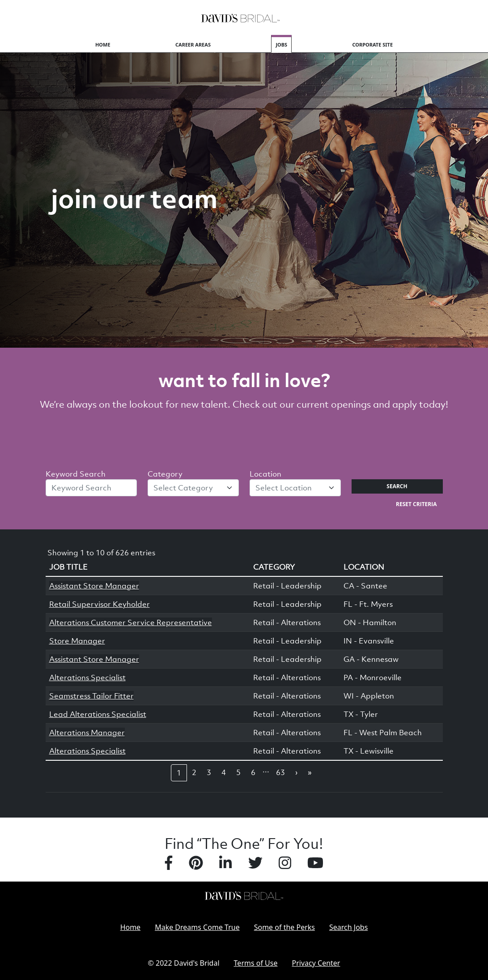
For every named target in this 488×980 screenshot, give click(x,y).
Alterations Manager (87, 733)
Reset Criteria (416, 504)
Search (397, 486)
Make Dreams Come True (197, 927)
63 (280, 772)
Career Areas (193, 45)
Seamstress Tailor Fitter (91, 696)
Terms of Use (256, 963)
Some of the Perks (284, 927)
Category (165, 474)
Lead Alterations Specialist (98, 714)
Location (265, 474)
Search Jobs (348, 927)
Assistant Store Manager (94, 586)
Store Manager (77, 641)
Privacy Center (316, 963)
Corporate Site (373, 45)
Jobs (281, 45)
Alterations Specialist (87, 677)
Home (103, 45)
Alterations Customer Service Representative (131, 622)
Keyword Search (76, 474)
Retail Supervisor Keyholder (100, 604)
